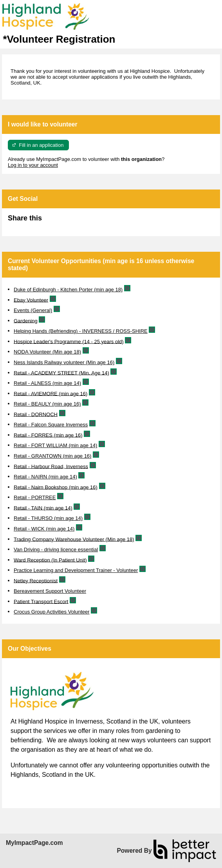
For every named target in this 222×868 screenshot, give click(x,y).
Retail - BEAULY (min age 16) (47, 404)
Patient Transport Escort (41, 601)
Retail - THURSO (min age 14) (48, 518)
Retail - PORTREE (35, 497)
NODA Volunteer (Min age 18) (47, 352)
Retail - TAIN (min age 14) (43, 508)
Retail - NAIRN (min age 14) (45, 477)
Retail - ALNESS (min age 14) (47, 383)
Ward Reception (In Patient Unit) (50, 560)
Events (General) (33, 310)
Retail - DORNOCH (36, 414)
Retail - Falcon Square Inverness (51, 425)
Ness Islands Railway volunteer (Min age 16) (64, 362)
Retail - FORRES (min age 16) (48, 435)
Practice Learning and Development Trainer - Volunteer (76, 570)
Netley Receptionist (36, 580)
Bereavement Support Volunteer (50, 591)
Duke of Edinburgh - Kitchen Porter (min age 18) (68, 290)
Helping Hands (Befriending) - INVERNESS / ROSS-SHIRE (81, 331)
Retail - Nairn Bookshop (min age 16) (56, 487)
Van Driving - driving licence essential (56, 549)
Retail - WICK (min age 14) (44, 529)
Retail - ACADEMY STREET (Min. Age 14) (61, 373)
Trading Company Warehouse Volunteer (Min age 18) (74, 539)
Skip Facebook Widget (67, 221)
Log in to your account (33, 165)
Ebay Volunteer (31, 300)
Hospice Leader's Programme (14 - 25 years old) (69, 341)
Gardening (26, 320)
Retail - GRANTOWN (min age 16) (52, 456)
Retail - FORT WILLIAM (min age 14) (55, 445)
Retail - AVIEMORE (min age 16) (51, 393)
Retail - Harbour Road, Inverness (51, 466)
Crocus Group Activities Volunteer (52, 612)
